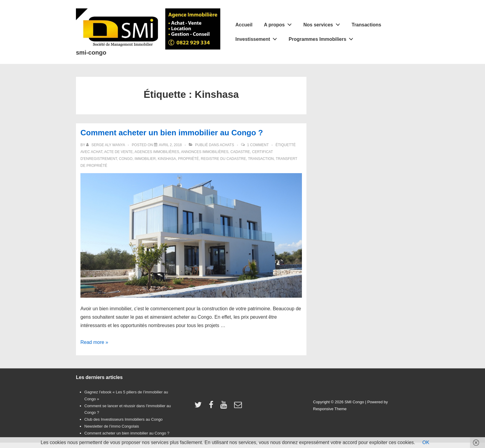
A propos (279, 23)
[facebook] (212, 407)
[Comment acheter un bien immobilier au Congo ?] (170, 145)
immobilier (145, 159)
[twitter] (199, 407)
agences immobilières (157, 152)
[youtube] (225, 407)
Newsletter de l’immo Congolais (112, 426)
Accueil (244, 25)
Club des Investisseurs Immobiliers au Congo (124, 419)
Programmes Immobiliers (323, 38)
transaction (261, 159)
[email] (239, 407)
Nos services (323, 23)
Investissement (258, 38)
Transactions (366, 25)
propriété (188, 159)
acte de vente (118, 152)
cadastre (240, 152)
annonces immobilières (205, 152)
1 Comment (258, 145)
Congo (126, 159)
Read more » (94, 342)
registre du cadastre (223, 159)
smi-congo (91, 53)
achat (96, 152)
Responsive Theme (330, 409)
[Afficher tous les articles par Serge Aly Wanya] (106, 145)
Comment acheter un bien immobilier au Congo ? (172, 133)
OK (426, 442)
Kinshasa (167, 159)
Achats (227, 145)
